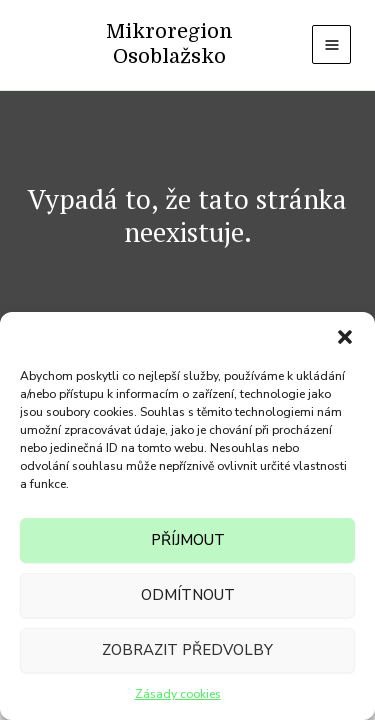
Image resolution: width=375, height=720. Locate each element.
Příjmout (188, 540)
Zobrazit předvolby (187, 650)
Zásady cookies (178, 694)
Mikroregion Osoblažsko (169, 44)
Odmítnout (188, 595)
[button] (345, 337)
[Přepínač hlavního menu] (331, 44)
